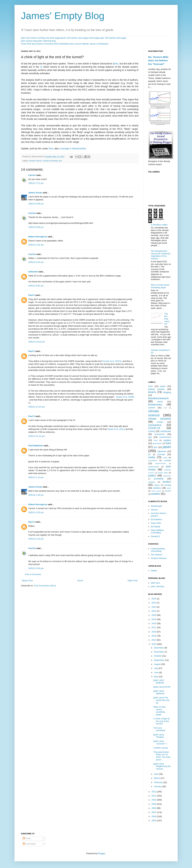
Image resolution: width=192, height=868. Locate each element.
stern (169, 488)
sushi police (156, 491)
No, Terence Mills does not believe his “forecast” (158, 60)
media (152, 457)
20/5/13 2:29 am (36, 245)
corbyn (160, 422)
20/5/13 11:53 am (37, 407)
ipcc (60, 161)
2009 (154, 804)
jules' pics (155, 583)
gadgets (167, 440)
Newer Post (27, 581)
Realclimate (156, 506)
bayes (163, 386)
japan (167, 447)
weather (156, 494)
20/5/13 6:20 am (36, 262)
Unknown (33, 272)
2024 (154, 599)
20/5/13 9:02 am (36, 286)
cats (165, 408)
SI (41, 67)
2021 (154, 611)
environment (165, 437)
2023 (154, 603)
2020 (154, 615)
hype (168, 443)
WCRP (168, 491)
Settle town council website (76, 44)
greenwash (157, 443)
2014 (154, 640)
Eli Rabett (155, 527)
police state (163, 473)
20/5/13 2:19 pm (36, 539)
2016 (154, 632)
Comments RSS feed (54, 44)
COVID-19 (154, 428)
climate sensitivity (50, 161)
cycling (152, 431)
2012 (154, 792)
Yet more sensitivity (159, 729)
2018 (154, 623)
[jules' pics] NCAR (162, 687)
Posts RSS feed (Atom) (32, 44)
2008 (154, 808)
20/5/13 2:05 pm (36, 512)
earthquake (166, 431)
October (158, 656)
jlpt (150, 454)
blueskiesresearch (159, 398)
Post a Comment (33, 574)
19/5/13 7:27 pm (36, 183)
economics (160, 434)
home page (94, 38)
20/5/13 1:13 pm (36, 477)
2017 (154, 627)
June (157, 672)
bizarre (152, 392)
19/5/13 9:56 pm (36, 227)
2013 (154, 644)
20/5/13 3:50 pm (36, 568)
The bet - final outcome (167, 319)
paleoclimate (154, 467)
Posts (27, 838)
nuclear (168, 460)
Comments (29, 844)
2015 (154, 636)
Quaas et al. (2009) (125, 397)
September (159, 660)
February (159, 782)
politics (152, 476)
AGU (151, 386)
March (157, 778)
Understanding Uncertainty (158, 550)
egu (150, 437)
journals (161, 454)
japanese (162, 451)
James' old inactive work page (74, 38)
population (167, 476)
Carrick (32, 175)
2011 (154, 796)
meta (165, 457)
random (167, 482)
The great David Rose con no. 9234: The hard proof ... (162, 756)
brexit (160, 402)
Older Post (133, 581)
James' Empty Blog (63, 16)
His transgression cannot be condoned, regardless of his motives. (161, 255)
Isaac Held (156, 523)
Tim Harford (156, 555)
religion (157, 485)
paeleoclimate (161, 464)
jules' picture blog (29, 41)
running (167, 485)
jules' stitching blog (47, 41)
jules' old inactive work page (113, 38)
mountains (153, 460)
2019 (154, 619)
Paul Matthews (36, 446)
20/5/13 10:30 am (37, 342)
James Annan (35, 193)
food (156, 440)
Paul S (32, 295)
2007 (154, 812)
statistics (157, 488)
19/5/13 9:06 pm (36, 204)
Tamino (154, 510)
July (156, 668)
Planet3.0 (155, 536)
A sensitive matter (159, 225)
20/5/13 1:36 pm (36, 495)
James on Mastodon (99, 44)
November (159, 652)
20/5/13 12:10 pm (37, 436)
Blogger (102, 853)
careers (152, 408)
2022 (154, 607)
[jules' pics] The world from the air (161, 700)
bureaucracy (155, 404)
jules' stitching (157, 586)
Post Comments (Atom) (45, 586)
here (116, 64)
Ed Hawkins (157, 519)
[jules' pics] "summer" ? (160, 742)
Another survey (161, 748)
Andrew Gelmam (159, 558)
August (158, 664)
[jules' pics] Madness (159, 692)
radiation (152, 482)
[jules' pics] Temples (159, 736)
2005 (154, 820)
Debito (154, 571)
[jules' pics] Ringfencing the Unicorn (162, 766)
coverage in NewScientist (73, 148)
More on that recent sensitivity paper (160, 286)
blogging (167, 392)
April (156, 774)
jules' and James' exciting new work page (40, 38)
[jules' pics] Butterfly (159, 681)
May (156, 677)
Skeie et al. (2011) (117, 429)
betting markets (157, 389)
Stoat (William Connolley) (157, 531)
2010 (154, 800)
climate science (35, 161)
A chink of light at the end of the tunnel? (161, 721)
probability (159, 479)
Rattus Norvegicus (38, 237)
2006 (154, 816)
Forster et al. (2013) (112, 361)
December (159, 648)
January (158, 786)
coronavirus (155, 425)
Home (80, 581)
